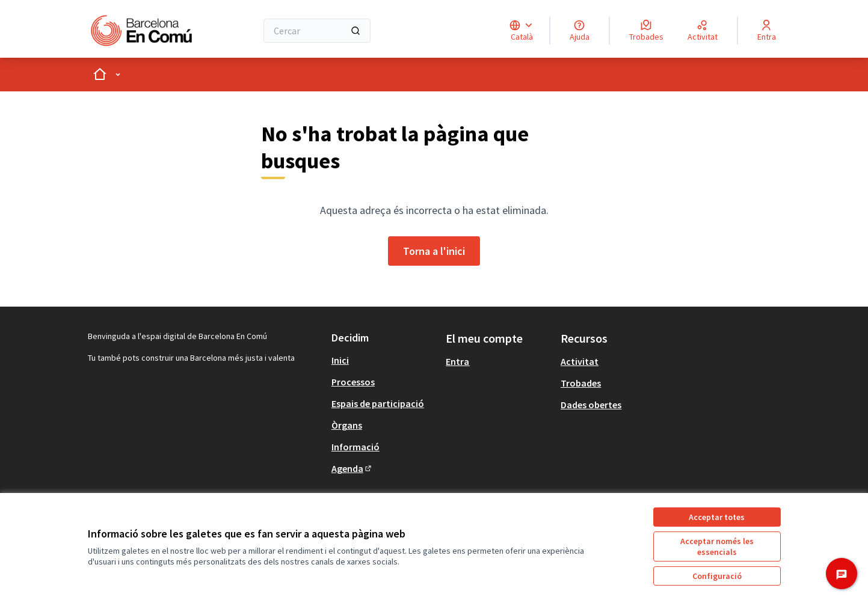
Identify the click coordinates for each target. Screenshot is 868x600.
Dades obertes (591, 405)
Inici (340, 360)
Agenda (352, 468)
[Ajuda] (580, 31)
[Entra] (767, 31)
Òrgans (347, 425)
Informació (356, 447)
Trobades (581, 383)
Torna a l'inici (434, 251)
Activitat (580, 361)
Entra (457, 361)
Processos (353, 382)
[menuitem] (384, 360)
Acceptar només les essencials (717, 546)
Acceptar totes (717, 517)
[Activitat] (703, 31)
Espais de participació (378, 403)
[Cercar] (317, 31)
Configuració (717, 576)
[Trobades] (646, 31)
